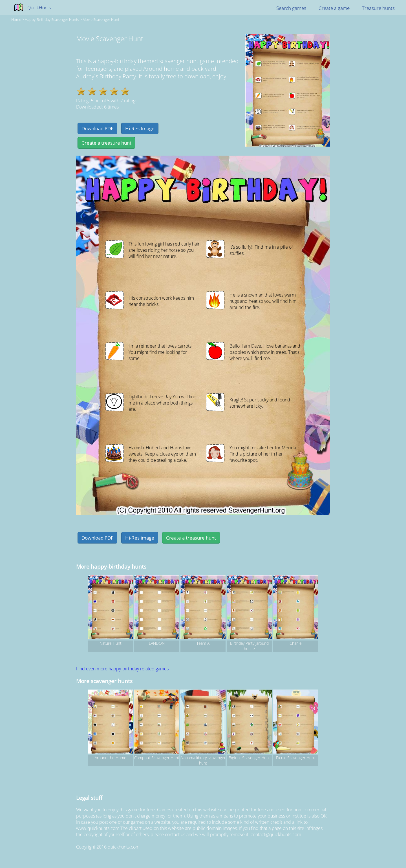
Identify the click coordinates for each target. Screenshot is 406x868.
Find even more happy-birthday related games (122, 669)
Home (16, 19)
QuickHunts (39, 8)
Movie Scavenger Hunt (101, 19)
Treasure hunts (378, 8)
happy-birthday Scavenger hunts (52, 19)
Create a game (334, 8)
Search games (291, 8)
